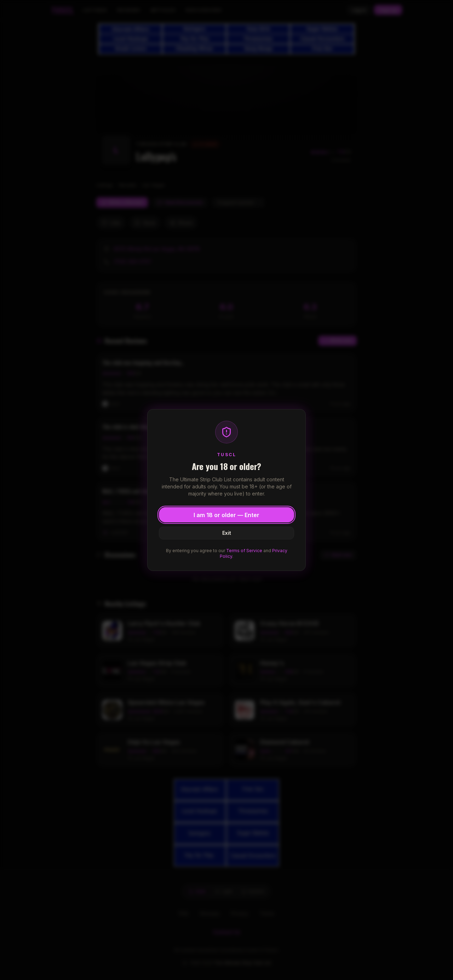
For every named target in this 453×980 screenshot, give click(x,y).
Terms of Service (244, 551)
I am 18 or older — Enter (226, 515)
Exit (227, 533)
